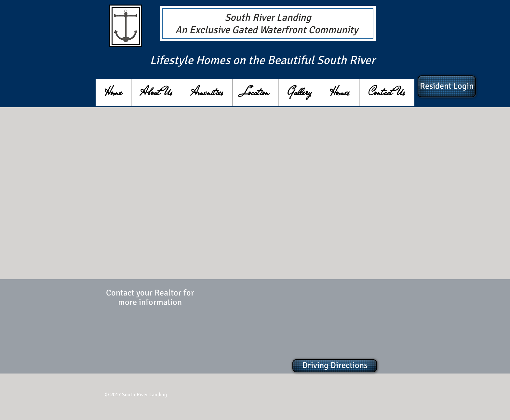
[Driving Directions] (335, 366)
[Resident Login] (447, 86)
